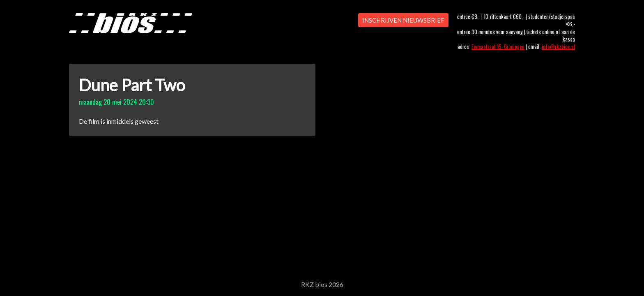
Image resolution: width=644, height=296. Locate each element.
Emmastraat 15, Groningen (498, 47)
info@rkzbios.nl (558, 47)
